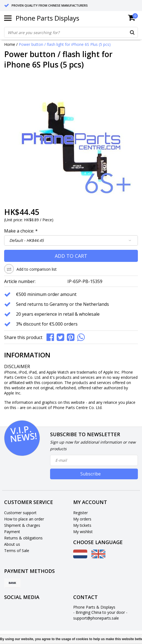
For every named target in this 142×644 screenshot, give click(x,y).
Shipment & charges (22, 525)
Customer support (20, 513)
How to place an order (24, 519)
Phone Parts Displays (47, 18)
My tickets (82, 525)
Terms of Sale (17, 551)
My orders (82, 519)
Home (10, 44)
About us (12, 544)
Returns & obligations (23, 538)
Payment (12, 532)
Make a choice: (21, 231)
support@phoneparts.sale (96, 618)
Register (80, 513)
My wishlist (83, 532)
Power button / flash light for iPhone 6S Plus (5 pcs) (65, 44)
